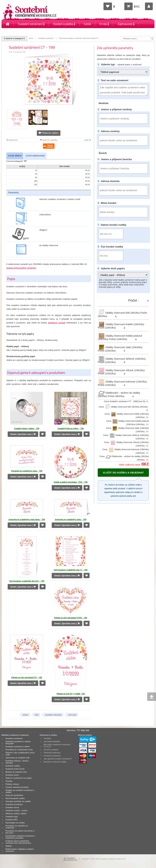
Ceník (87, 24)
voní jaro (72, 715)
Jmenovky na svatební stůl (17, 758)
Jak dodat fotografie (52, 741)
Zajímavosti (126, 24)
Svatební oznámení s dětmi (18, 747)
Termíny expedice (51, 750)
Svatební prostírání (14, 804)
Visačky (9, 781)
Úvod (31, 38)
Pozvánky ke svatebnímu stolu (19, 750)
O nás (104, 24)
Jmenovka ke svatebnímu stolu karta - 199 (27, 519)
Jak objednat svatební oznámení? (58, 759)
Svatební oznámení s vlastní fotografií (18, 742)
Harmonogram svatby (15, 798)
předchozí (12, 140)
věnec (25, 715)
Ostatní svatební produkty (17, 787)
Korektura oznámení (52, 756)
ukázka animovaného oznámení (21, 268)
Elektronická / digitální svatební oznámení (19, 850)
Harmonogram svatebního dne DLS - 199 (27, 581)
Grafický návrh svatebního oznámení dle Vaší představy (18, 842)
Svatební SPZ (11, 820)
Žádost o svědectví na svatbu (19, 778)
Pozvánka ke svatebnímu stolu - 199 (27, 471)
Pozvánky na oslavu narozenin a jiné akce (20, 832)
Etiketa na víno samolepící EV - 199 (27, 677)
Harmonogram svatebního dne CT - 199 (71, 570)
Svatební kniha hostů (15, 769)
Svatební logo (12, 817)
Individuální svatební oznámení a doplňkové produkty (20, 837)
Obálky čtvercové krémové (122, 382)
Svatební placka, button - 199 (27, 428)
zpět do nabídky (49, 140)
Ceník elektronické (35, 156)
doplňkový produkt (57, 323)
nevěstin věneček (53, 715)
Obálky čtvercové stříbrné (122, 359)
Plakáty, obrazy (12, 784)
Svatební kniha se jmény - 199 (71, 428)
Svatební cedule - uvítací (16, 810)
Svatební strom (12, 807)
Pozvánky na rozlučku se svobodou (17, 827)
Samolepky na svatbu (15, 823)
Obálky (9, 846)
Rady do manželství (14, 795)
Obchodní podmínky (52, 753)
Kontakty (12, 32)
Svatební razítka (13, 766)
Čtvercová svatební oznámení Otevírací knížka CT (79, 38)
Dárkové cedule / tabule (16, 814)
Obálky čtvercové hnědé (121, 324)
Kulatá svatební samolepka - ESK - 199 (71, 482)
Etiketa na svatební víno (16, 772)
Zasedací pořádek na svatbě (18, 801)
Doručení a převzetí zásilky (55, 762)
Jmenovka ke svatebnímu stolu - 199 (71, 519)
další (88, 140)
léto (37, 715)
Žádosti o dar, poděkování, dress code (20, 754)
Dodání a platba (64, 24)
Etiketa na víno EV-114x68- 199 (71, 694)
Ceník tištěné (15, 156)
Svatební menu (12, 775)
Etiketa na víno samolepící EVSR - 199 (71, 618)
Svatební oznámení (31, 24)
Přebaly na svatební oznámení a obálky (20, 791)
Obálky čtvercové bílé (119, 313)
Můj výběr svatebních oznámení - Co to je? (58, 746)
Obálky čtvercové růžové (121, 370)
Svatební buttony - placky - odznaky (17, 762)
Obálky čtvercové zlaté (120, 347)
